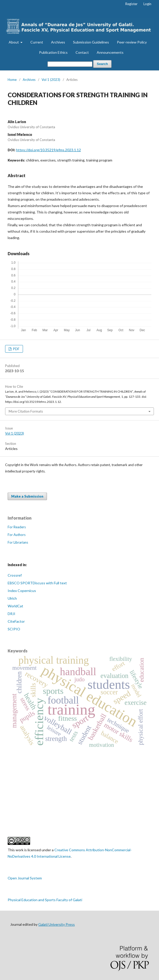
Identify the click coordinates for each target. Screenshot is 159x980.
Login (147, 4)
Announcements (110, 52)
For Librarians (18, 542)
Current (37, 42)
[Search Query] (70, 64)
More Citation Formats (26, 411)
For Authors (17, 535)
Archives (58, 42)
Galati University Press (57, 924)
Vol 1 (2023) (51, 80)
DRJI (11, 614)
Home (12, 80)
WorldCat (15, 606)
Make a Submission (27, 496)
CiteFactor (16, 621)
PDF (16, 349)
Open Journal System (25, 878)
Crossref (15, 575)
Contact (82, 52)
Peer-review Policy (132, 42)
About (14, 42)
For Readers (17, 527)
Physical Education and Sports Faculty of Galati (45, 900)
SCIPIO (14, 629)
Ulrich (12, 598)
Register (131, 4)
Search (102, 64)
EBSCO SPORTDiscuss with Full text (37, 583)
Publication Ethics (53, 52)
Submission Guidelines (91, 42)
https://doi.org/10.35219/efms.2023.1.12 (48, 150)
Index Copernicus (22, 591)
